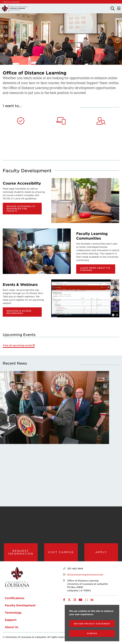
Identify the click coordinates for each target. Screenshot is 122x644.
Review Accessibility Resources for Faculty (21, 209)
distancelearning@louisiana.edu (85, 574)
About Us (12, 627)
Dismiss (92, 633)
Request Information (21, 552)
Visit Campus (61, 552)
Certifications (15, 598)
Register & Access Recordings (19, 312)
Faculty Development (20, 605)
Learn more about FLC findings (95, 269)
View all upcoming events (17, 345)
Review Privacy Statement (92, 624)
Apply (101, 552)
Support (11, 620)
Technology (13, 613)
